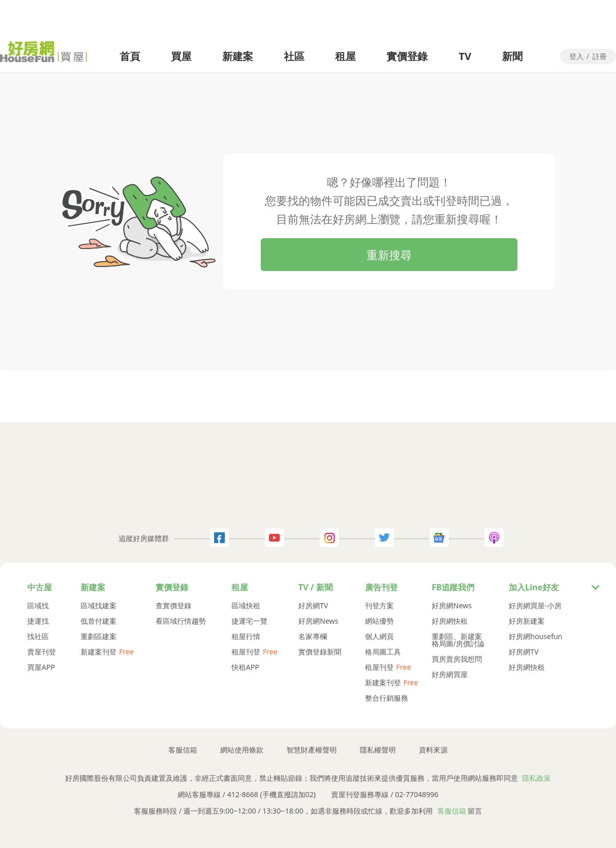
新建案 (238, 56)
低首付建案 (99, 621)
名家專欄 (313, 637)
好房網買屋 (450, 674)
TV (465, 56)
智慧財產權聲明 (312, 750)
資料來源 (433, 750)
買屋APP (41, 667)
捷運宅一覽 (249, 621)
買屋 (181, 56)
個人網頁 (379, 637)
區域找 (38, 606)
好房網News (318, 621)
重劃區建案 (99, 637)
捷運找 (38, 621)
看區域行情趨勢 (181, 621)
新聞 (512, 56)
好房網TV (313, 606)
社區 (294, 56)
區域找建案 (99, 606)
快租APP (245, 667)
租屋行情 (246, 637)
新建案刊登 (99, 652)
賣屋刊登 (42, 652)
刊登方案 (379, 606)
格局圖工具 (383, 652)
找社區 (38, 637)
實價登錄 (407, 56)
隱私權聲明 (378, 750)
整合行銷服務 (387, 698)
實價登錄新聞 (320, 652)
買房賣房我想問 (457, 659)
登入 (576, 57)
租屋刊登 (246, 652)
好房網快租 (450, 621)
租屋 (345, 56)
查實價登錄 (174, 606)
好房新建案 (527, 621)
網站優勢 (379, 621)
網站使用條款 (242, 750)
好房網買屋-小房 (535, 606)
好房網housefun (536, 637)
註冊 (600, 57)
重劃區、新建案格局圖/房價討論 (458, 640)
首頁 (130, 56)
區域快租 (246, 606)
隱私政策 (536, 778)
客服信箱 (183, 750)
